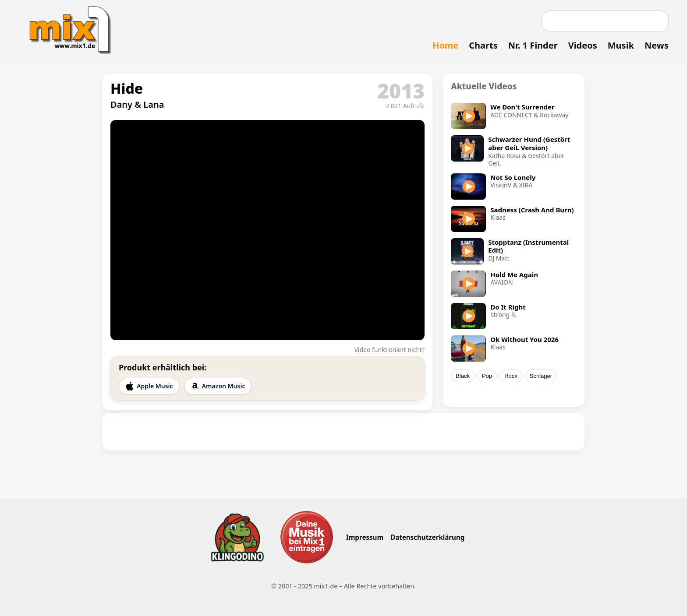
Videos (583, 45)
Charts (483, 45)
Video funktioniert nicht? (389, 350)
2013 (401, 91)
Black (463, 376)
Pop (487, 376)
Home (445, 45)
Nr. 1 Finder (533, 45)
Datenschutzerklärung (427, 537)
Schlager (541, 376)
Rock (511, 376)
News (657, 45)
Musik (621, 45)
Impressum (365, 537)
